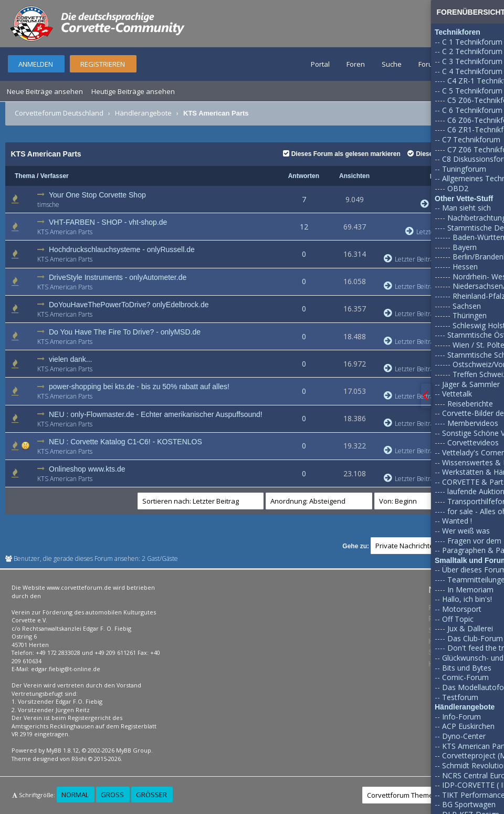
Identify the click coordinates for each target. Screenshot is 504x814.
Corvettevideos (473, 442)
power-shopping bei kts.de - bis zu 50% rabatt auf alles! (139, 387)
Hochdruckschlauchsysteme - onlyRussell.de (122, 249)
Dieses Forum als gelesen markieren (342, 154)
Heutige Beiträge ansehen (133, 91)
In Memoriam (470, 589)
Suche (392, 64)
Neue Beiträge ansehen (45, 91)
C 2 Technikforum (472, 51)
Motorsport (462, 609)
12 (304, 227)
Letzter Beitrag (410, 259)
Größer (151, 795)
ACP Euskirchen (468, 726)
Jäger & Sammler (471, 384)
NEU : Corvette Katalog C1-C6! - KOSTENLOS (125, 442)
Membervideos (473, 423)
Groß (112, 795)
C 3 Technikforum (472, 61)
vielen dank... (71, 359)
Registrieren (103, 64)
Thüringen (470, 315)
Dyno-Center (464, 736)
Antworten (304, 176)
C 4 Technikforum (472, 71)
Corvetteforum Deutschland (59, 113)
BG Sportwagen (469, 804)
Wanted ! (457, 521)
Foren (356, 64)
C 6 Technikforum (472, 110)
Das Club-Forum (475, 638)
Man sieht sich (466, 208)
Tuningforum (464, 169)
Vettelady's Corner (473, 452)
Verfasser (55, 176)
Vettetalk (457, 394)
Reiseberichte (470, 404)
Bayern (465, 247)
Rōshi (79, 759)
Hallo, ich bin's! (467, 599)
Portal (320, 64)
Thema (25, 176)
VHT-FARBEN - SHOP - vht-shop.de (108, 222)
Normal (75, 795)
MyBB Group (134, 750)
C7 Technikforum (471, 139)
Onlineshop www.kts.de (87, 469)
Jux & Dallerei (470, 628)
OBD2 (458, 188)
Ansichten (354, 176)
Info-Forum (461, 717)
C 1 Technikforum (472, 42)
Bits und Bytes (467, 668)
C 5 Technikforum (472, 91)
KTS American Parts (65, 232)
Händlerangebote (143, 113)
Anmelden (36, 64)
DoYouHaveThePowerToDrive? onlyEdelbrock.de (129, 305)
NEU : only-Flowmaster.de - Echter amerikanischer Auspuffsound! (156, 414)
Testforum (460, 697)
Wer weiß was (466, 531)
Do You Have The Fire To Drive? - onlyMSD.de (125, 332)
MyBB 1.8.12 (62, 750)
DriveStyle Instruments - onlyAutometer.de (118, 277)
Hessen (465, 267)
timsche (48, 205)
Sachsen (467, 306)
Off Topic (458, 619)
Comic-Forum (465, 677)
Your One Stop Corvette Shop (97, 195)
